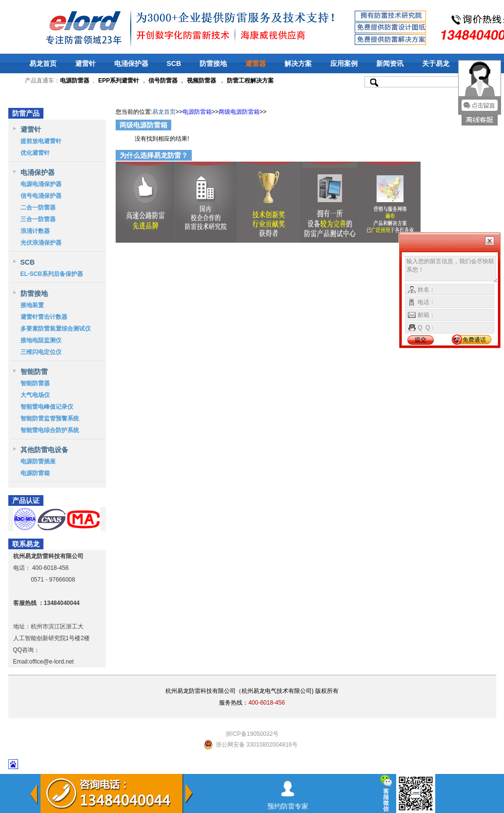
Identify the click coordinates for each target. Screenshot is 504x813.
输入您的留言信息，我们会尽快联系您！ (452, 270)
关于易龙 (436, 63)
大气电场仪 (35, 395)
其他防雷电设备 (44, 450)
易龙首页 (43, 63)
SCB (174, 63)
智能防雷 (34, 372)
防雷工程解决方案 (249, 81)
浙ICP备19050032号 (252, 734)
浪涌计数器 (35, 231)
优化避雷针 (35, 153)
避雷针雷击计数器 (44, 317)
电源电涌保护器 (41, 184)
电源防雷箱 (35, 473)
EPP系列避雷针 (119, 81)
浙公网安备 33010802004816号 (257, 745)
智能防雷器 (35, 383)
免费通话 (474, 340)
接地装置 (32, 305)
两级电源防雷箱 (239, 112)
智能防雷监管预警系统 (50, 418)
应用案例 (344, 63)
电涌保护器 (131, 63)
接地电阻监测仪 (41, 340)
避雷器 (256, 63)
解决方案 (298, 63)
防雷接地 (213, 63)
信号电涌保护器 (41, 196)
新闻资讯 (390, 63)
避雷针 (85, 63)
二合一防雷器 (38, 208)
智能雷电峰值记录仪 (47, 407)
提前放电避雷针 (41, 141)
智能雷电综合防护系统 (50, 430)
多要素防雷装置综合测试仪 (56, 329)
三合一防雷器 (38, 219)
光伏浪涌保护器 (41, 243)
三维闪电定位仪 (41, 352)
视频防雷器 (202, 81)
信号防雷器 (163, 81)
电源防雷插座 (38, 461)
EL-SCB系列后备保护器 (52, 274)
